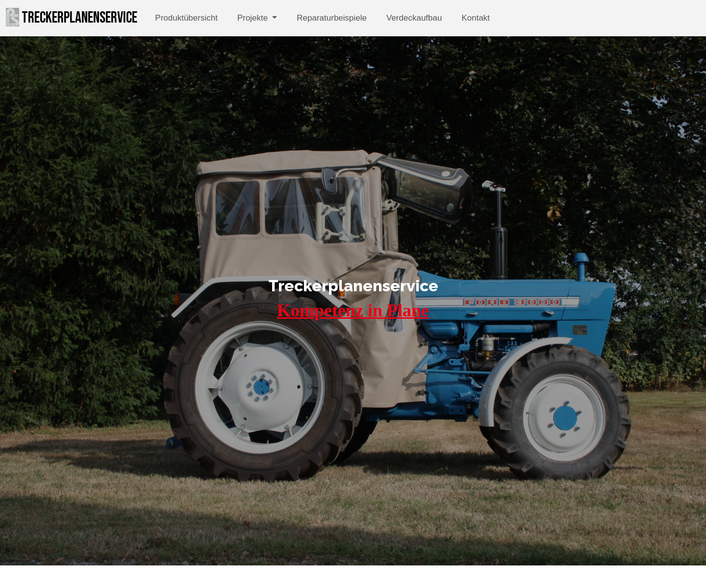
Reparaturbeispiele (332, 18)
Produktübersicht (186, 18)
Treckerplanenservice (72, 18)
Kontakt (476, 18)
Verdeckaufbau (414, 18)
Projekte (254, 18)
